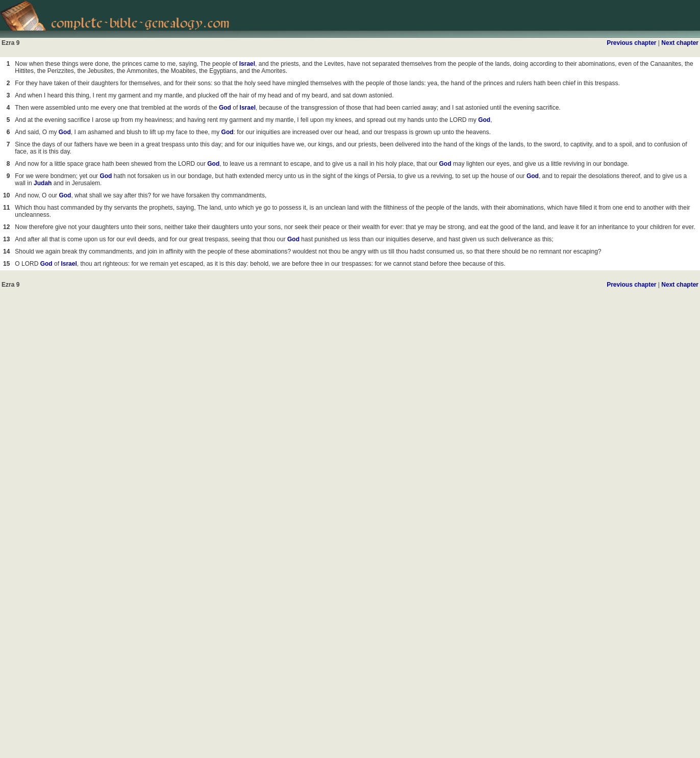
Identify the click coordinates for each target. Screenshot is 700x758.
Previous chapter (631, 43)
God (225, 108)
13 (6, 239)
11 (6, 208)
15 (6, 264)
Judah (43, 183)
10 (6, 195)
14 (6, 251)
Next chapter (680, 43)
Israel (247, 64)
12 (6, 227)
